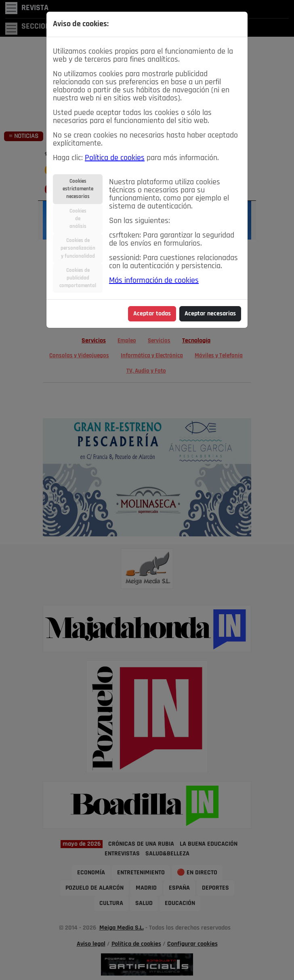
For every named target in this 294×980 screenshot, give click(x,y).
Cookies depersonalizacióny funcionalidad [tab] (78, 248)
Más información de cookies (154, 281)
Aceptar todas (152, 314)
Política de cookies (115, 158)
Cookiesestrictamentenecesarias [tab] (78, 189)
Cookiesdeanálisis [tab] (78, 219)
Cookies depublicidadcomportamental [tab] (78, 278)
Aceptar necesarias (210, 314)
